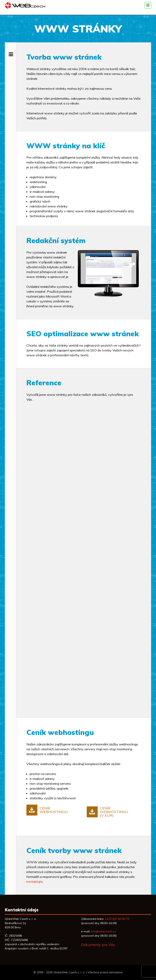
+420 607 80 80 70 (117, 919)
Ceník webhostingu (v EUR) (114, 812)
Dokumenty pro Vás (98, 945)
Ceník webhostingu (54, 810)
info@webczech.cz (103, 931)
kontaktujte (35, 882)
